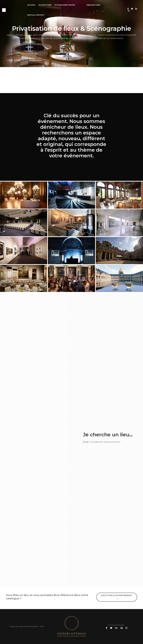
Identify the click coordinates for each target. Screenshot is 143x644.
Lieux (81, 5)
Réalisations (93, 5)
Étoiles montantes (65, 5)
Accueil (31, 5)
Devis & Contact (36, 15)
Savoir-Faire (45, 5)
